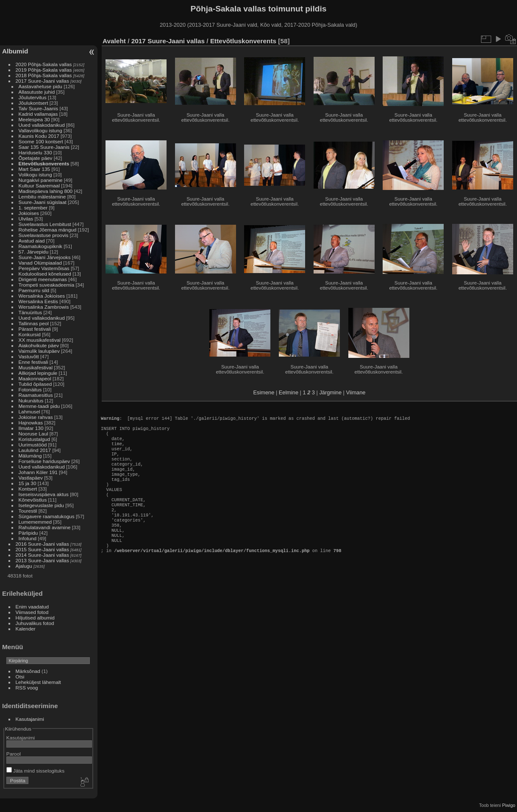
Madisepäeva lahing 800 (46, 191)
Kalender (26, 629)
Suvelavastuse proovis (44, 235)
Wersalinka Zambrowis (44, 307)
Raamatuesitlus (36, 395)
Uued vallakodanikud (42, 125)
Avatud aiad (32, 241)
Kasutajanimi (30, 719)
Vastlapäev (31, 478)
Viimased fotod (32, 612)
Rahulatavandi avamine (45, 527)
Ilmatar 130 (31, 428)
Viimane (356, 392)
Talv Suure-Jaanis (39, 108)
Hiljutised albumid (35, 618)
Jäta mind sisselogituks (35, 771)
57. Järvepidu (34, 252)
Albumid (15, 51)
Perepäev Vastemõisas (44, 268)
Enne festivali (33, 362)
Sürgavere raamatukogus (47, 516)
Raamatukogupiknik (40, 246)
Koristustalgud (35, 439)
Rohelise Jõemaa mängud (48, 230)
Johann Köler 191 (38, 472)
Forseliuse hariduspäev (44, 461)
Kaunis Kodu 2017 (39, 136)
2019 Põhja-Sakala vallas (44, 70)
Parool (14, 754)
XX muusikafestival (40, 340)
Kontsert (28, 489)
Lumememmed (35, 522)
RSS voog (27, 688)
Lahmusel (29, 412)
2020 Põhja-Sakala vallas (44, 64)
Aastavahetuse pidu (40, 86)
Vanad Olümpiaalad (40, 263)
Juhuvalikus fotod (35, 623)
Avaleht (114, 41)
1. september (33, 208)
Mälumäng (30, 456)
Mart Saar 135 (35, 169)
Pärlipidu (28, 533)
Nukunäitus (31, 400)
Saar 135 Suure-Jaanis (44, 147)
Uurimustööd (33, 445)
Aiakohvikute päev (39, 345)
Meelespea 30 (34, 119)
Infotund (28, 538)
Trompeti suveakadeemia (47, 285)
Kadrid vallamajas (38, 114)
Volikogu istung (35, 174)
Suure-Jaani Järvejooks (45, 257)
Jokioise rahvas (36, 417)
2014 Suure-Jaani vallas (42, 555)
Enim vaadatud (32, 607)
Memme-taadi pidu (39, 406)
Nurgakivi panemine (41, 180)
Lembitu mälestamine (42, 197)
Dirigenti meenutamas (43, 279)
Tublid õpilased (35, 384)
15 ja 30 (28, 483)
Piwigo (509, 805)
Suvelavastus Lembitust (45, 224)
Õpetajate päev (36, 158)
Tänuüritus (31, 312)
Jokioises (29, 213)
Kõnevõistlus (33, 500)
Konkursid (30, 334)
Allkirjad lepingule (38, 373)
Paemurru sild (34, 290)
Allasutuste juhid (37, 92)
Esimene (264, 392)
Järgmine (330, 392)
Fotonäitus (30, 389)
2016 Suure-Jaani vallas (42, 544)
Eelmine (289, 392)
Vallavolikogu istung (40, 130)
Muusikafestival (36, 367)
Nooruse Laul (33, 434)
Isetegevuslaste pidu (41, 505)
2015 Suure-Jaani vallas (42, 549)
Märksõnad (28, 671)
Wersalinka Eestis (38, 301)
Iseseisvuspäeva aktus (44, 494)
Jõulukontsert (33, 103)
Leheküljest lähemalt (38, 682)
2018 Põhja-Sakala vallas (44, 75)
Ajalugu (24, 566)
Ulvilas (26, 219)
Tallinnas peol (34, 323)
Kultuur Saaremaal (39, 186)
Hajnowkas (31, 423)
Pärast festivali (35, 329)
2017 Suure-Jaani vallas (42, 81)
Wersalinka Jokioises (42, 296)
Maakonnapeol (36, 378)
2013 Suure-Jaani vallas (42, 560)
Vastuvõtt (29, 356)
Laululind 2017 (35, 450)
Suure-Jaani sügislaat (43, 202)
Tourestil (28, 511)
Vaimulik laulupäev (39, 351)
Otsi (20, 677)
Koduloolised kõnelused (45, 274)
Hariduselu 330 (35, 152)
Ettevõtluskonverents (44, 163)
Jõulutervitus (33, 97)
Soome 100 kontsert (41, 141)
